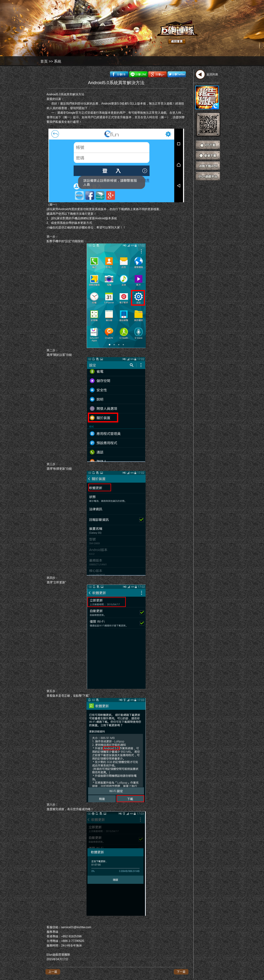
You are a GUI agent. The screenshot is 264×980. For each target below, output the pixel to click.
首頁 (44, 61)
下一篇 (181, 972)
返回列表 (212, 74)
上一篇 (53, 972)
